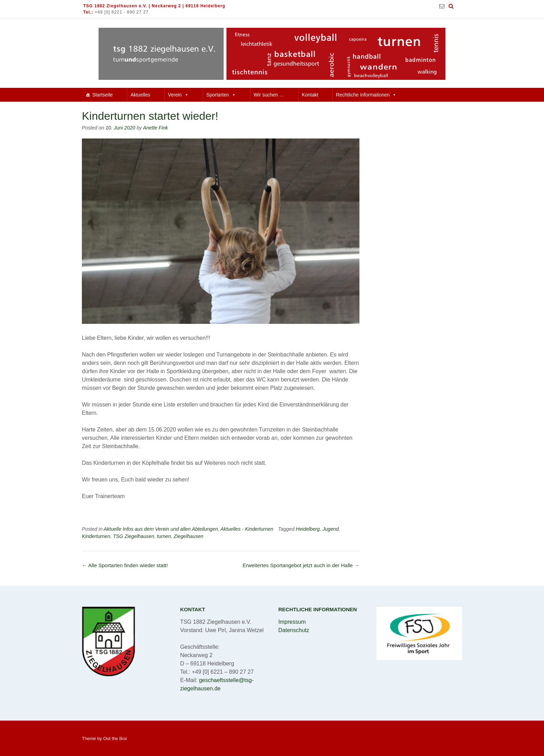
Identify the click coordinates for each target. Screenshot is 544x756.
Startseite (103, 95)
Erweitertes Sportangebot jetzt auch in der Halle (301, 565)
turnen (164, 536)
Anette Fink (155, 128)
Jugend (330, 529)
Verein (178, 95)
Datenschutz (294, 630)
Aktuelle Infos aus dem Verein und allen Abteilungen (161, 529)
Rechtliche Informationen (366, 95)
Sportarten (221, 95)
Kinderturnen (96, 536)
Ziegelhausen (189, 536)
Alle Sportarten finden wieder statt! (125, 565)
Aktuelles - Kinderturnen (247, 529)
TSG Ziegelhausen (134, 536)
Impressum (292, 622)
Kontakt (310, 95)
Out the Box (115, 738)
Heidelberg (308, 529)
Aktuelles (140, 95)
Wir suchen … (269, 95)
